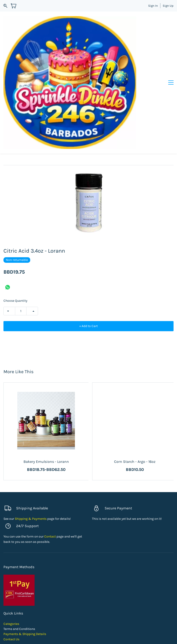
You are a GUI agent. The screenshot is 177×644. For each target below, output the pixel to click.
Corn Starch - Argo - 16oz (135, 462)
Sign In (153, 6)
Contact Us (11, 639)
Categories (11, 624)
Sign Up (168, 6)
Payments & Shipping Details (25, 634)
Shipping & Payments (31, 519)
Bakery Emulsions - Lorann (46, 462)
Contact (50, 536)
